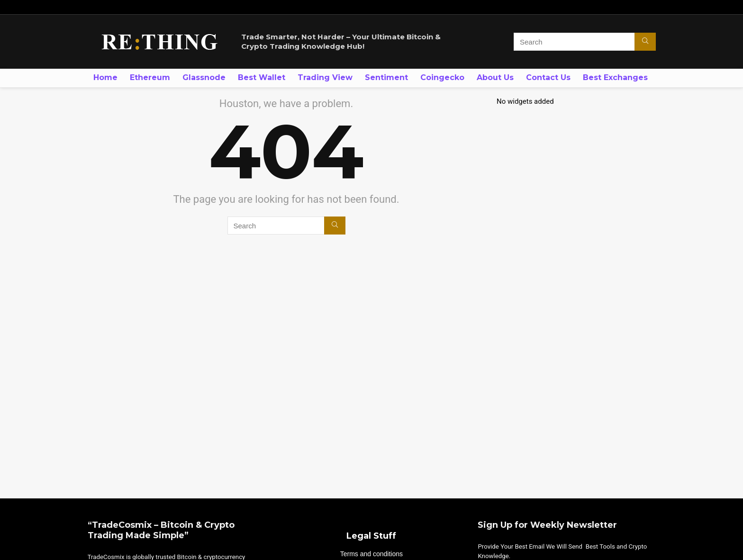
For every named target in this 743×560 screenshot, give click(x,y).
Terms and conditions (371, 554)
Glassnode (204, 77)
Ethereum (150, 77)
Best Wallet (262, 77)
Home (105, 77)
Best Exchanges (615, 77)
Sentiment (386, 77)
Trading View (325, 77)
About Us (495, 77)
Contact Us (548, 77)
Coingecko (442, 77)
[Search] (645, 42)
